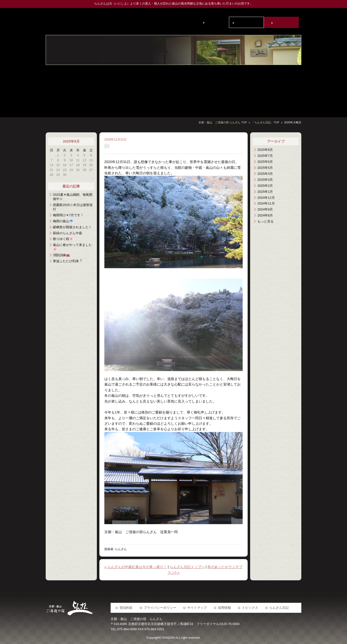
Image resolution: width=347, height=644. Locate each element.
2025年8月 (265, 150)
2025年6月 (265, 162)
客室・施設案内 (295, 89)
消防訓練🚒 (61, 255)
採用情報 (224, 608)
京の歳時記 (245, 89)
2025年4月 (265, 174)
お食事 (283, 89)
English (212, 22)
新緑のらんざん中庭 (68, 233)
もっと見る (265, 221)
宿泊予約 (282, 22)
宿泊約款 (126, 608)
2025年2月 (265, 186)
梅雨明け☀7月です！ (68, 215)
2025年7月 (265, 156)
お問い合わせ (247, 22)
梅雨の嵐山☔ (63, 221)
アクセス (220, 89)
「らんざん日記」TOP (265, 122)
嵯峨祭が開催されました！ (72, 227)
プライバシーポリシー (160, 608)
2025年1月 (265, 192)
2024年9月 (265, 209)
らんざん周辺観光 (233, 89)
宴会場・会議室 (258, 89)
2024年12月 (266, 198)
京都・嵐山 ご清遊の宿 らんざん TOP (223, 122)
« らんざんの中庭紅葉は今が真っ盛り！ (136, 567)
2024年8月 (265, 215)
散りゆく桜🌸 (63, 239)
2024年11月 (266, 203)
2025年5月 (265, 168)
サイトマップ (197, 608)
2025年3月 (265, 180)
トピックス (250, 608)
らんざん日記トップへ (187, 567)
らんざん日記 (279, 608)
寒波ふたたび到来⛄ (68, 261)
